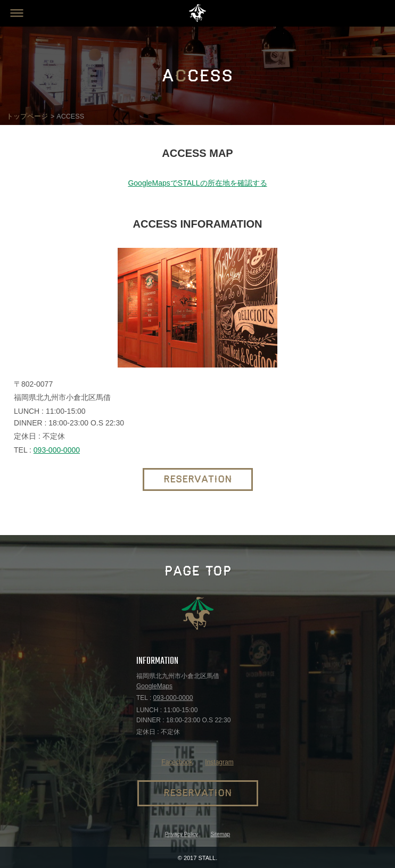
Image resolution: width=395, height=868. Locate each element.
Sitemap (220, 834)
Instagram (219, 762)
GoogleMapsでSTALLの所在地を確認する (197, 183)
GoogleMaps (154, 686)
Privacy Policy (182, 834)
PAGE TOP (198, 571)
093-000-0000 (57, 450)
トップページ (27, 116)
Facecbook (177, 762)
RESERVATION (198, 479)
